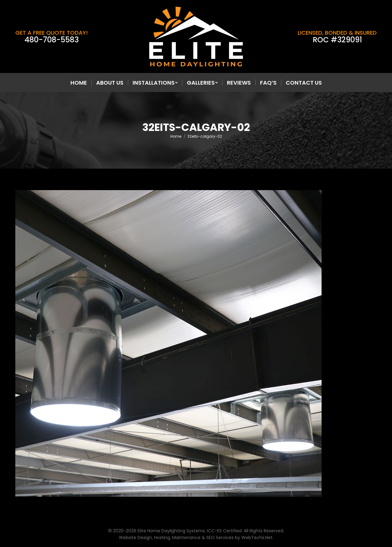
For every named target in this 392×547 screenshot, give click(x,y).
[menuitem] (79, 83)
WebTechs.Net (257, 537)
